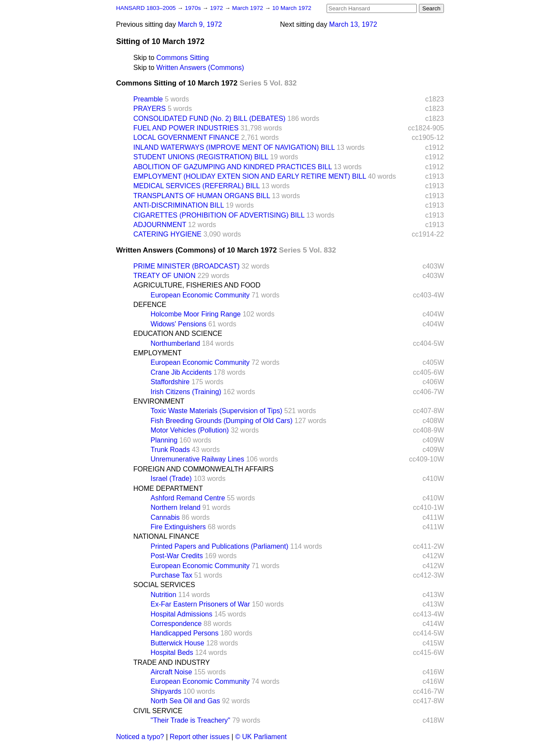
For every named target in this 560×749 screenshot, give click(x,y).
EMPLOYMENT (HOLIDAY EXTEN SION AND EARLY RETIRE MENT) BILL (250, 176)
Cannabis (165, 517)
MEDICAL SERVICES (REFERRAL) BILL (197, 186)
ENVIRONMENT (159, 401)
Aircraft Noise (171, 672)
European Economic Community (200, 295)
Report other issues (200, 737)
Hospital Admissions (181, 614)
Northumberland (175, 343)
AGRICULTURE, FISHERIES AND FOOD (197, 285)
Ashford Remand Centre (188, 498)
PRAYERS (149, 109)
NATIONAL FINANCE (166, 536)
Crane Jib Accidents (181, 372)
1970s (193, 8)
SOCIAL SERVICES (164, 585)
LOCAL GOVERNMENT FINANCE (186, 137)
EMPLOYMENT (157, 353)
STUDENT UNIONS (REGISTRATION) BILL (201, 157)
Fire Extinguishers (178, 527)
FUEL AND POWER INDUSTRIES (186, 128)
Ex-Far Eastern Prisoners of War (200, 604)
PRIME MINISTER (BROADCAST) (186, 266)
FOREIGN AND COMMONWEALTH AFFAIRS (203, 469)
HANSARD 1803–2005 (146, 8)
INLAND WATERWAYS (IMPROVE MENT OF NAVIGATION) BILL (234, 147)
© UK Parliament (261, 737)
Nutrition (164, 595)
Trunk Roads (170, 450)
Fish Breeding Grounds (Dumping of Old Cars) (222, 421)
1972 (217, 8)
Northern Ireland (176, 507)
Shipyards (166, 691)
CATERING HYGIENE (167, 234)
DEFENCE (150, 305)
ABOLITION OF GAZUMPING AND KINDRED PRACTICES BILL (233, 167)
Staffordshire (170, 382)
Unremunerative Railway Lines (197, 459)
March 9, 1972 (200, 24)
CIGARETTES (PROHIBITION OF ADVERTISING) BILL (219, 215)
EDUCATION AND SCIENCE (178, 333)
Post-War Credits (177, 556)
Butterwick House (178, 643)
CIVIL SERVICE (158, 711)
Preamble (148, 99)
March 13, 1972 (353, 24)
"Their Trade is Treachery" (190, 720)
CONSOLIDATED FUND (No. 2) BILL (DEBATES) (209, 119)
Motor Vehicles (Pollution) (190, 430)
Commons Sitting (182, 58)
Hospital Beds (172, 653)
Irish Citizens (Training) (186, 392)
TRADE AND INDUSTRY (172, 662)
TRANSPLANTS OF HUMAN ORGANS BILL (202, 196)
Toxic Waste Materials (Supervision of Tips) (216, 411)
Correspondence (176, 624)
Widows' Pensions (178, 324)
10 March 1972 (292, 8)
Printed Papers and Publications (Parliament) (219, 546)
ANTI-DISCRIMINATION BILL (179, 205)
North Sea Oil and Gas (185, 701)
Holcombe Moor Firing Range (196, 314)
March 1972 (249, 8)
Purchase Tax (171, 575)
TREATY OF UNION (164, 276)
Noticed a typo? (140, 737)
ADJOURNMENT (160, 225)
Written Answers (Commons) (200, 68)
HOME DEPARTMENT (168, 488)
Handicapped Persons (184, 633)
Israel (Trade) (171, 479)
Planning (164, 440)
